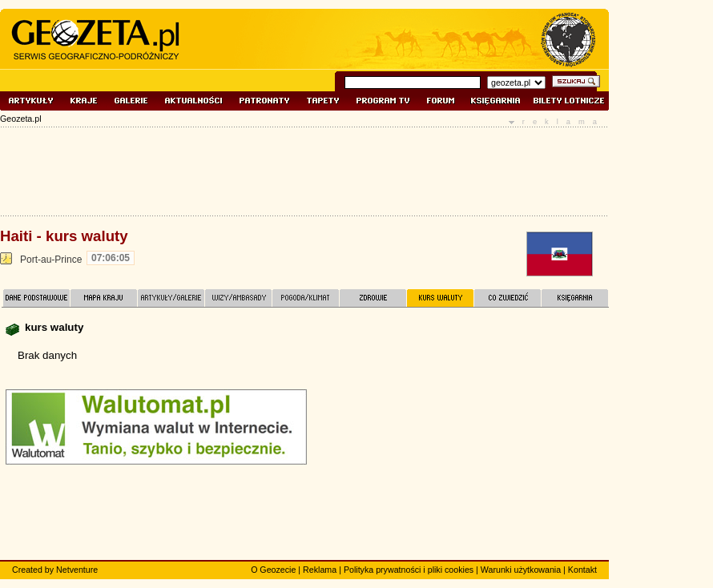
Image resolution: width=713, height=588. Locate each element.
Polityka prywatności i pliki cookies (409, 570)
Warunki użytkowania (521, 570)
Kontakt (582, 570)
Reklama (320, 570)
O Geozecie (273, 570)
